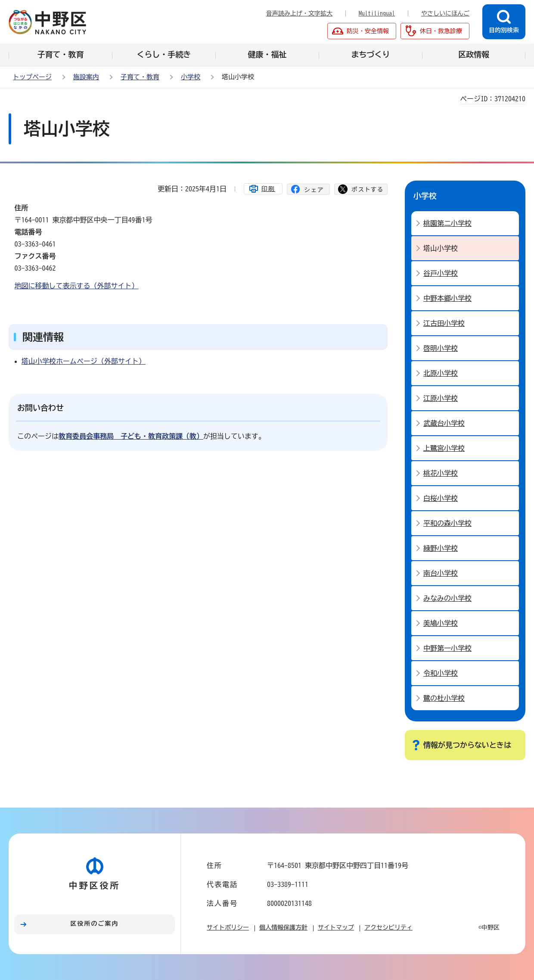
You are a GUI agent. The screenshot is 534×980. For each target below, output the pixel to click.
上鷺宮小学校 (444, 448)
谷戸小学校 (441, 273)
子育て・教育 (140, 77)
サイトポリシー (228, 927)
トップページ (32, 77)
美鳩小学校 (441, 623)
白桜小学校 (441, 498)
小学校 (191, 77)
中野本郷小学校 (447, 298)
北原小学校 (441, 373)
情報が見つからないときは (467, 745)
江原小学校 (441, 398)
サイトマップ (336, 927)
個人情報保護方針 (283, 927)
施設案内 (86, 77)
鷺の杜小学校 (444, 698)
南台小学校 (441, 573)
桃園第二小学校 (447, 223)
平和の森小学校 (447, 523)
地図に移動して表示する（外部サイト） (77, 286)
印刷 (268, 189)
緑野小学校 (441, 548)
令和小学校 (441, 673)
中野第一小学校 (447, 648)
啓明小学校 (441, 348)
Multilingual (377, 13)
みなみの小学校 (447, 598)
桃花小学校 (441, 473)
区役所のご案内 (95, 924)
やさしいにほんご (445, 13)
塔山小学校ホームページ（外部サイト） (84, 361)
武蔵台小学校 (444, 423)
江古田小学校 (444, 323)
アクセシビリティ (388, 927)
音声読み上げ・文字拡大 (299, 13)
